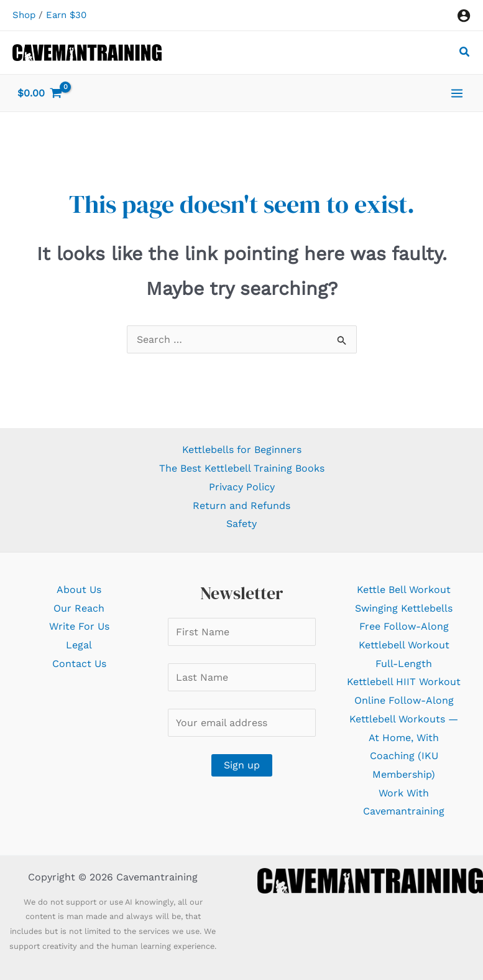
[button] (465, 54)
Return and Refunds (241, 506)
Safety (241, 524)
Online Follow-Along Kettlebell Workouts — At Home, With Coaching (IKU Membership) (404, 737)
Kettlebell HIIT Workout (404, 682)
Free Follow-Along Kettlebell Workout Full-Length (404, 645)
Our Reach (79, 608)
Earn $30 (66, 15)
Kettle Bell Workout (404, 590)
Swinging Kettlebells (404, 608)
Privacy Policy (242, 487)
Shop (24, 15)
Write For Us (79, 626)
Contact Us (79, 664)
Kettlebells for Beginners (242, 450)
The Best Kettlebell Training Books (242, 468)
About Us (79, 590)
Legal (79, 645)
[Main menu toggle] (457, 93)
